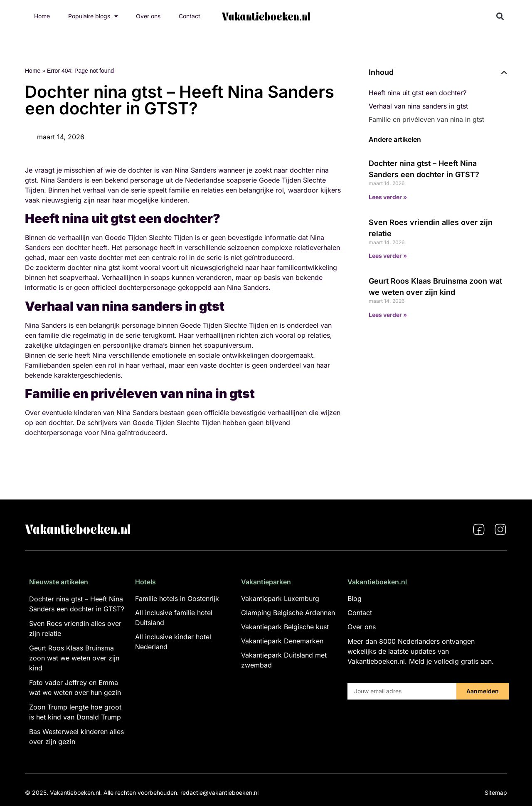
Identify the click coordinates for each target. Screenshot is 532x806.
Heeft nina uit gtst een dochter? (417, 93)
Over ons (148, 16)
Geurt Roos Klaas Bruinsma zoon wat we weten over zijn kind (74, 658)
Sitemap (496, 792)
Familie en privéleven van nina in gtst (426, 119)
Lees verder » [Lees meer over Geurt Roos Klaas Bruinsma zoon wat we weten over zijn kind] (388, 315)
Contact (190, 16)
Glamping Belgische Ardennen (288, 613)
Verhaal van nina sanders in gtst (418, 106)
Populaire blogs (93, 16)
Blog (355, 598)
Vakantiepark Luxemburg (280, 598)
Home (42, 16)
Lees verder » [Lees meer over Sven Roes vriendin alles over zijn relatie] (388, 256)
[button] (500, 16)
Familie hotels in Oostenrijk (177, 598)
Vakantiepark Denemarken (282, 641)
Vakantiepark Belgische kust (285, 627)
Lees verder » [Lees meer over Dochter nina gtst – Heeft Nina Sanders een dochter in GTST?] (388, 197)
